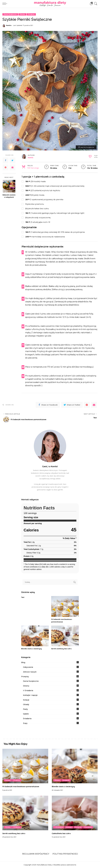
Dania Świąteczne (10, 14)
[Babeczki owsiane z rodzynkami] (9, 186)
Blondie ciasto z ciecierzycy (32, 649)
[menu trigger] (5, 4)
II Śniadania (28, 691)
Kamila (9, 25)
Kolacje (26, 700)
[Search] (95, 4)
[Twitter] (12, 160)
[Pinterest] (6, 167)
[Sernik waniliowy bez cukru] (65, 636)
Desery (23, 14)
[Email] (12, 167)
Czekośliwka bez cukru (62, 833)
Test (23, 597)
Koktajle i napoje (30, 695)
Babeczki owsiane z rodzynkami (9, 196)
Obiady (26, 705)
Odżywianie (28, 667)
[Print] (90, 156)
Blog (23, 663)
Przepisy (32, 14)
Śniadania (27, 719)
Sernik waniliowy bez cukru (62, 649)
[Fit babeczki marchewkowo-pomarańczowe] (65, 606)
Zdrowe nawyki (30, 672)
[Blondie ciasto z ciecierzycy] (35, 636)
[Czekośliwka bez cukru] (75, 813)
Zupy (25, 723)
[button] (96, 156)
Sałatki (26, 714)
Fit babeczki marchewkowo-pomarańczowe (22, 786)
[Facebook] (6, 160)
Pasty (25, 709)
